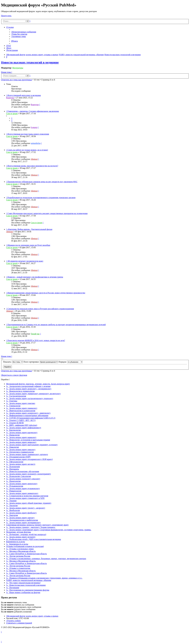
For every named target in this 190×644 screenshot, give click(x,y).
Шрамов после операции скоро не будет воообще (29, 245)
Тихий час (35, 334)
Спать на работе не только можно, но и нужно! (28, 150)
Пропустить (6, 16)
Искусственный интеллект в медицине (24, 95)
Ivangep (34, 127)
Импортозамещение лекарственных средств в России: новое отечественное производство (46, 293)
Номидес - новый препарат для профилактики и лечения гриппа (35, 277)
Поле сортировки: (41, 362)
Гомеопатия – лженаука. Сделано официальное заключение (33, 111)
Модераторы (18, 68)
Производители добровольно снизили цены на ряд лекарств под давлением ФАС (42, 182)
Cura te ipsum (12, 114)
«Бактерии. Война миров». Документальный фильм (30, 229)
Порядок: (71, 362)
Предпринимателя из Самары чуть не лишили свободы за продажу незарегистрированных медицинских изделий (57, 325)
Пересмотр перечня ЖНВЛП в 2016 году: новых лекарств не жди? (36, 340)
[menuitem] (24, 32)
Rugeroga (10, 98)
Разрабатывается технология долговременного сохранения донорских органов (41, 198)
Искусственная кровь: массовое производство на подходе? (33, 166)
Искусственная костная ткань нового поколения (28, 134)
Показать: (13, 362)
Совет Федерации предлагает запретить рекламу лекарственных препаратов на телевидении (48, 213)
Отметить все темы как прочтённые (17, 80)
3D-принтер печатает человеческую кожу (25, 261)
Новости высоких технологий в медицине (30, 62)
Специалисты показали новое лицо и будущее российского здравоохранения (41, 309)
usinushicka (36, 143)
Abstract (34, 159)
